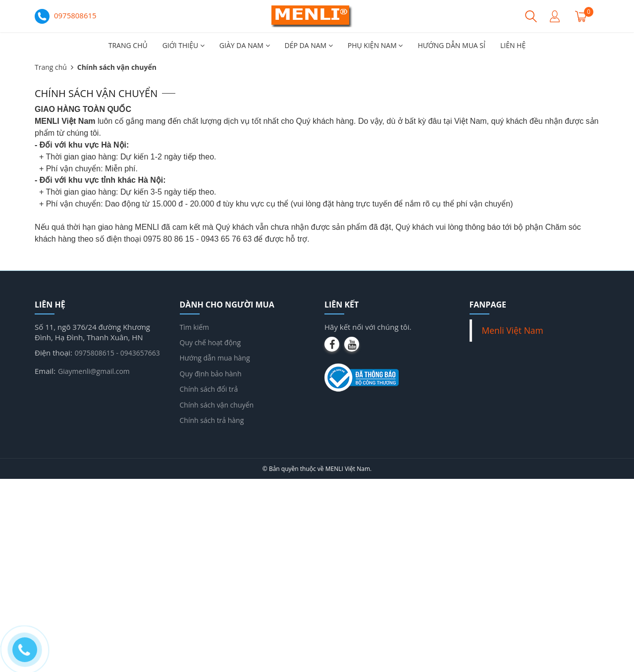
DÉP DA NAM (309, 45)
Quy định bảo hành (211, 374)
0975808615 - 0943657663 (117, 353)
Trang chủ (51, 67)
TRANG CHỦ (128, 45)
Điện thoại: (53, 353)
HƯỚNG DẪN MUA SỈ (451, 45)
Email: (45, 371)
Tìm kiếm (195, 327)
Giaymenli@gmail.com (94, 371)
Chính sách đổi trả (209, 389)
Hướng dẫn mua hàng (215, 358)
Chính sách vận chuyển (217, 405)
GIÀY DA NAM (245, 45)
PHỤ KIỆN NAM (375, 45)
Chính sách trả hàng (212, 420)
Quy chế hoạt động (211, 342)
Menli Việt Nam (513, 330)
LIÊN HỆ (513, 45)
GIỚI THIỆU (184, 45)
